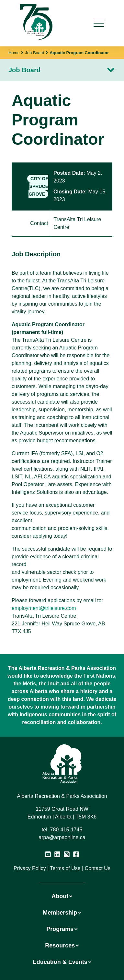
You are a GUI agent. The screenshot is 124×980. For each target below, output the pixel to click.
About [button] (62, 896)
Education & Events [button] (62, 962)
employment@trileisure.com (44, 608)
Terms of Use (65, 868)
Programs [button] (62, 929)
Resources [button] (62, 946)
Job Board (34, 53)
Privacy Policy (30, 868)
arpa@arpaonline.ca (62, 837)
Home (14, 53)
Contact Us (98, 868)
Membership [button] (62, 913)
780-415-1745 (66, 830)
